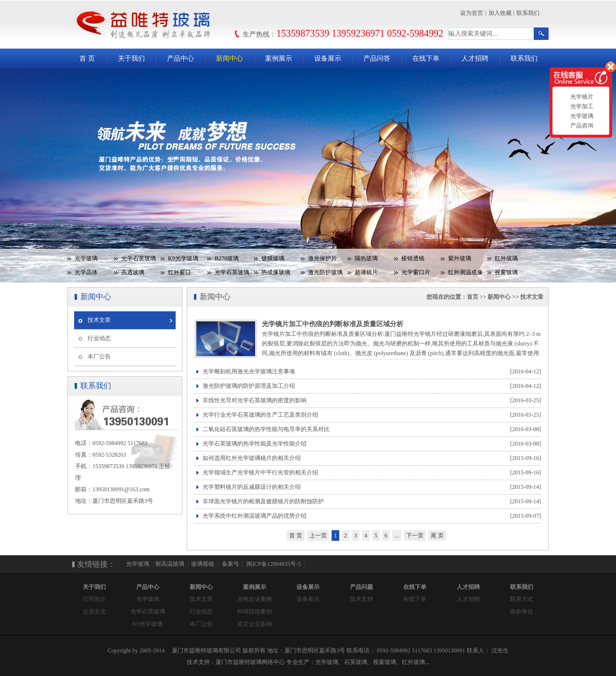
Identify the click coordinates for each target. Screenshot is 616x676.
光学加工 (581, 106)
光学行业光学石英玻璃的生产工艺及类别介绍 (372, 415)
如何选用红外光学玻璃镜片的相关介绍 (372, 458)
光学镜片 (581, 97)
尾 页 (437, 536)
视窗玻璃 (506, 272)
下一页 (415, 536)
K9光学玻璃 (183, 258)
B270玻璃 (227, 258)
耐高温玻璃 (170, 564)
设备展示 (328, 58)
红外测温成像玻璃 (462, 274)
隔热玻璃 (366, 258)
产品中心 (180, 58)
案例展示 (279, 58)
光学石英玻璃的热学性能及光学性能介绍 (372, 444)
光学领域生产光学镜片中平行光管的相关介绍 (372, 473)
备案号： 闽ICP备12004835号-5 (261, 564)
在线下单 (426, 58)
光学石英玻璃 (139, 258)
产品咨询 (581, 126)
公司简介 (94, 599)
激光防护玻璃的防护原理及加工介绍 (372, 386)
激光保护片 (322, 258)
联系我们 (528, 13)
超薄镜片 (366, 272)
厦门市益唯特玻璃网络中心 (250, 662)
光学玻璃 (86, 258)
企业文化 (94, 612)
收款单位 (522, 612)
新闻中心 (230, 58)
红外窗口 (180, 272)
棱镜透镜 (413, 258)
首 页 (87, 58)
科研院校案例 (255, 612)
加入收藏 (500, 13)
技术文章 (99, 320)
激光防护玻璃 (325, 272)
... (397, 536)
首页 (473, 297)
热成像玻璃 (276, 272)
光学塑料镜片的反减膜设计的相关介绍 (372, 487)
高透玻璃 (133, 272)
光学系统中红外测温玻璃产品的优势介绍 (372, 516)
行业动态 (99, 338)
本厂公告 (99, 357)
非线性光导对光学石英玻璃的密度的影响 (372, 401)
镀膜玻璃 (273, 258)
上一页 (318, 536)
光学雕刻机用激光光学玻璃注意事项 (372, 372)
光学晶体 (86, 272)
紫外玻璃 (460, 258)
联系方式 (522, 599)
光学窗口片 (416, 272)
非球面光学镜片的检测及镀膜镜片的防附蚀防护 (372, 502)
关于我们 (131, 58)
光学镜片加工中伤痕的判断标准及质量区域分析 (333, 324)
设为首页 (472, 13)
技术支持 (361, 599)
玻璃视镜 (203, 564)
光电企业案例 (255, 599)
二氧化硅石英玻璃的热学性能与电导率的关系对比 (372, 429)
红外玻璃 (506, 258)
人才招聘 (475, 58)
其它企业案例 (255, 624)
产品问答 (377, 58)
